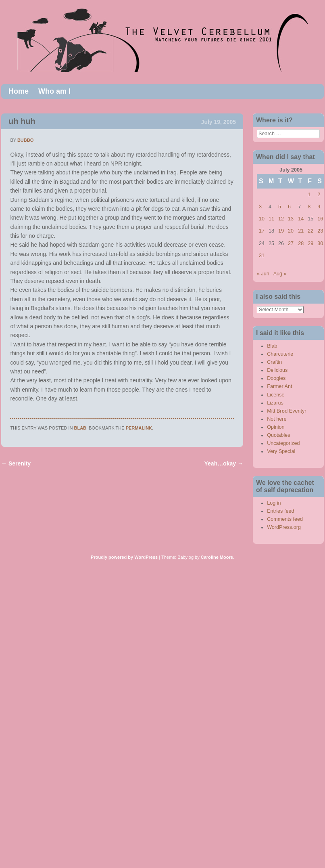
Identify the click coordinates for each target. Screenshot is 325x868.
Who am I (54, 91)
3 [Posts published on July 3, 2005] (260, 207)
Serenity (16, 463)
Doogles (276, 378)
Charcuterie (280, 354)
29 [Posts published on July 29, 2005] (310, 243)
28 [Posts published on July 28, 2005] (301, 243)
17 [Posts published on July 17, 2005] (262, 231)
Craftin (274, 362)
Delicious (277, 370)
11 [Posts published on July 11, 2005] (271, 219)
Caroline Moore (217, 557)
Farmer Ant (279, 386)
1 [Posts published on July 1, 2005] (309, 195)
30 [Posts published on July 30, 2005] (320, 243)
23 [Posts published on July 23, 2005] (320, 231)
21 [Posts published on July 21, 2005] (301, 231)
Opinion (276, 427)
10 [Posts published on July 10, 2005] (262, 219)
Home (19, 91)
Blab (80, 428)
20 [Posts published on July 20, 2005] (291, 231)
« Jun (263, 274)
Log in (274, 503)
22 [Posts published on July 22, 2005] (310, 231)
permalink (139, 428)
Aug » (280, 274)
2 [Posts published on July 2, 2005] (319, 195)
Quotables (278, 435)
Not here (277, 419)
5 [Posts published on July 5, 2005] (280, 207)
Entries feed (280, 511)
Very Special (281, 451)
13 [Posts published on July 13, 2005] (291, 219)
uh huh (22, 121)
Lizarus (275, 403)
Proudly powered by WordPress (124, 557)
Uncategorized (283, 443)
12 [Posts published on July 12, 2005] (281, 219)
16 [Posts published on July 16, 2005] (320, 219)
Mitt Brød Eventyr (286, 411)
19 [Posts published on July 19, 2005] (281, 231)
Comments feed (285, 519)
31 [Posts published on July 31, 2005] (262, 256)
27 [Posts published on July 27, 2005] (291, 243)
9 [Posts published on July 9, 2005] (319, 207)
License (276, 395)
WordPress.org (284, 527)
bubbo (25, 140)
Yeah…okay (224, 463)
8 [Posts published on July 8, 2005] (309, 207)
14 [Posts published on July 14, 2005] (301, 219)
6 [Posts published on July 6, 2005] (289, 207)
